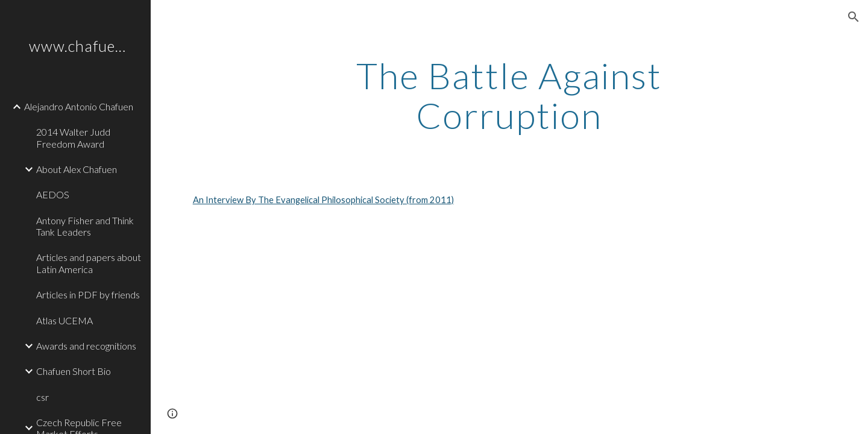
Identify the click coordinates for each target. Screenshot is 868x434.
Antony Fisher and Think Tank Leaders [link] (85, 226)
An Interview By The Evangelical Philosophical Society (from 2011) (323, 200)
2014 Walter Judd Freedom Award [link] (73, 137)
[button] (854, 17)
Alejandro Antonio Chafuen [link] (79, 106)
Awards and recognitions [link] (86, 346)
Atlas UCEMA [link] (64, 320)
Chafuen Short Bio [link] (74, 371)
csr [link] (42, 397)
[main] (509, 95)
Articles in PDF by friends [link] (88, 294)
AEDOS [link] (53, 194)
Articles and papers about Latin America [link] (89, 263)
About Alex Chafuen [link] (77, 169)
